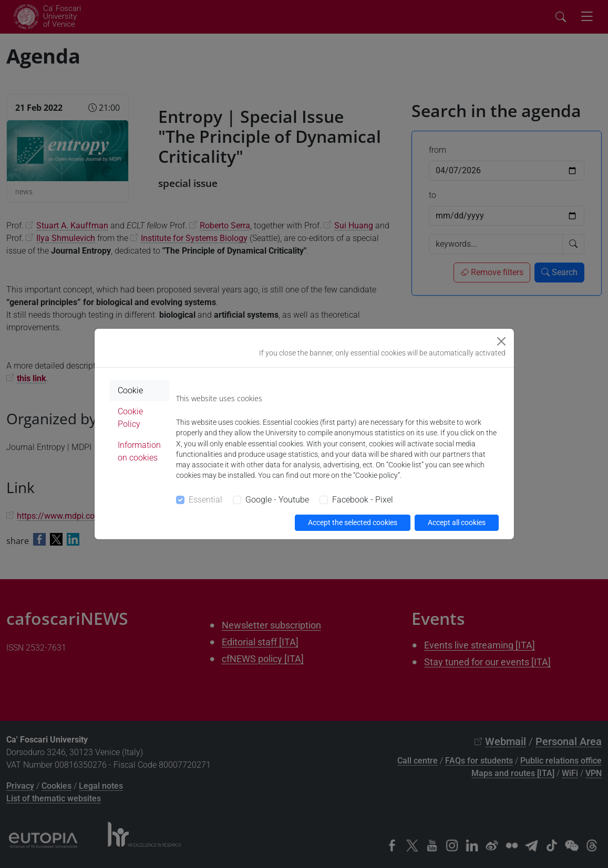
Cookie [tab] (130, 390)
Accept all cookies (457, 522)
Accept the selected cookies (353, 522)
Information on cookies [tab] (139, 451)
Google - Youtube (277, 500)
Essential (205, 500)
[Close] (501, 341)
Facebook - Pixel (363, 500)
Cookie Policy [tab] (130, 418)
